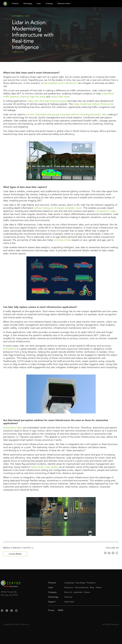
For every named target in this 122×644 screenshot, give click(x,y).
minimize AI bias (63, 240)
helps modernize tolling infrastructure (94, 104)
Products (52, 583)
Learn (51, 588)
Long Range (69, 583)
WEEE (61, 610)
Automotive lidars (13, 428)
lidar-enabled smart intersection (60, 83)
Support (52, 602)
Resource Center (64, 4)
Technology (53, 597)
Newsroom (69, 588)
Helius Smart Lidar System (45, 467)
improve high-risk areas (33, 97)
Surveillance (10, 349)
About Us (68, 592)
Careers (87, 592)
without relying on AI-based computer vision (58, 208)
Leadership (78, 592)
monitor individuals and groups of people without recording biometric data (66, 115)
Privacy (51, 610)
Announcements (82, 588)
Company (52, 592)
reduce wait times (60, 97)
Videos (99, 588)
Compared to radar (105, 211)
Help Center (69, 602)
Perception (91, 583)
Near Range (80, 583)
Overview (68, 597)
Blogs (92, 588)
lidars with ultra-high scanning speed (47, 101)
